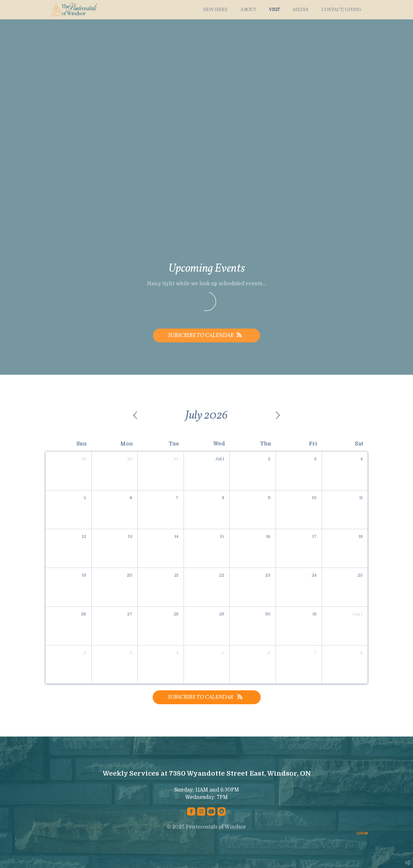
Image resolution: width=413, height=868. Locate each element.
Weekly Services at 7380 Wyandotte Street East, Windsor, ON (207, 774)
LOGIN (362, 833)
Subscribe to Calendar (206, 335)
